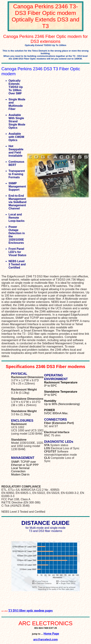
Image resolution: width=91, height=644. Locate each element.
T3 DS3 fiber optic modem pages (30, 611)
